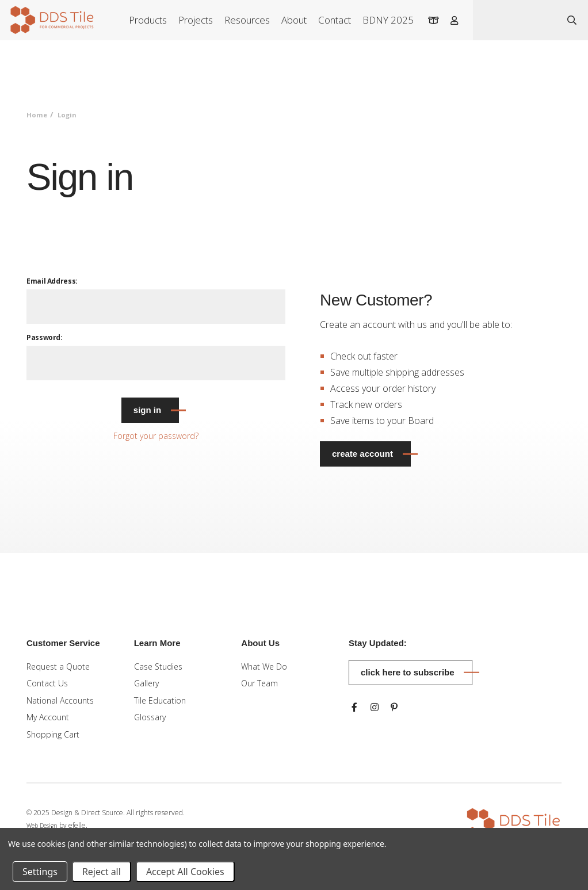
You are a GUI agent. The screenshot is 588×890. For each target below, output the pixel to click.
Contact (335, 20)
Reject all (102, 872)
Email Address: (52, 281)
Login (70, 114)
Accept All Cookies (185, 872)
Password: (45, 337)
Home (38, 114)
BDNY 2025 (388, 20)
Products (148, 20)
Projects (196, 20)
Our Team (261, 677)
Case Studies (161, 658)
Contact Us (49, 677)
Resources (247, 20)
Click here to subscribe (408, 662)
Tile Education (163, 696)
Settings (40, 872)
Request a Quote (61, 658)
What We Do (267, 658)
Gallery (148, 677)
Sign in (147, 410)
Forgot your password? (156, 436)
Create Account (362, 454)
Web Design (45, 825)
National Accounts (64, 696)
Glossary (152, 715)
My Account (51, 715)
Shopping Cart (55, 734)
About (294, 20)
